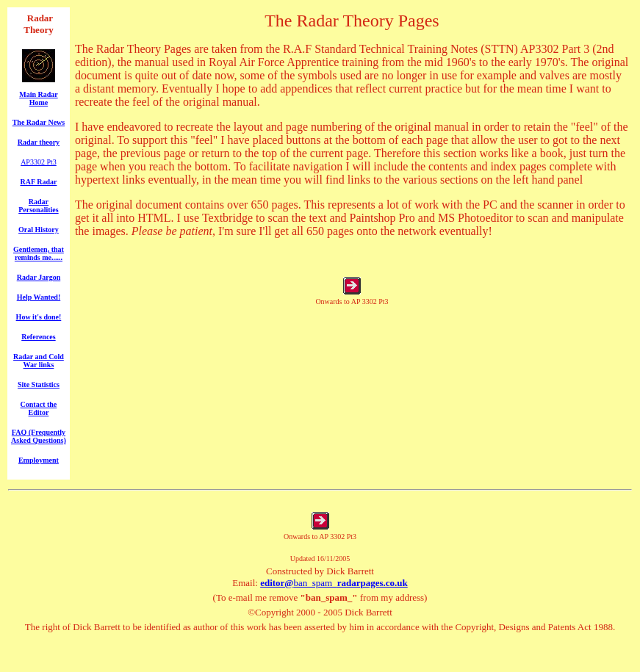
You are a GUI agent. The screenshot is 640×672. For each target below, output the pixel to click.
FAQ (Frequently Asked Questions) (39, 436)
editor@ (277, 583)
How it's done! (39, 317)
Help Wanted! (39, 297)
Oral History (39, 230)
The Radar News (39, 122)
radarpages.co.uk (373, 583)
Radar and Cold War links (39, 361)
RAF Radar (38, 182)
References (38, 337)
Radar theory (39, 142)
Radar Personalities (38, 206)
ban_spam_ (315, 583)
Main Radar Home (39, 98)
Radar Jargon (39, 277)
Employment (39, 460)
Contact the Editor (39, 408)
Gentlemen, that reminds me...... (39, 253)
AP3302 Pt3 (39, 162)
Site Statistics (39, 384)
